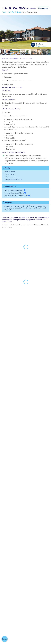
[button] (43, 8)
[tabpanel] (25, 136)
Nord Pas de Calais (14, 12)
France (4, 12)
